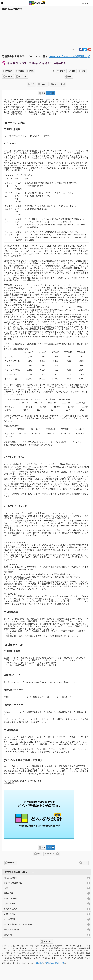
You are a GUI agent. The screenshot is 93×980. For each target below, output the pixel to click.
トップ (85, 863)
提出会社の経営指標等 (13, 883)
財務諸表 (9, 71)
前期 (44, 93)
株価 (70, 76)
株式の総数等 (9, 919)
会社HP (62, 71)
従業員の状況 (9, 904)
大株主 (21, 71)
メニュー (44, 84)
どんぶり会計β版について (55, 963)
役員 (32, 71)
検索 (73, 71)
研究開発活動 (9, 914)
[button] (87, 4)
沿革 (33, 84)
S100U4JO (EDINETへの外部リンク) (70, 56)
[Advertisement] (46, 28)
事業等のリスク (10, 909)
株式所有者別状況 (11, 930)
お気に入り (23, 76)
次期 (50, 93)
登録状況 (9, 76)
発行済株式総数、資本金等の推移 (18, 924)
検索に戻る (12, 863)
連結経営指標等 (10, 878)
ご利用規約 (39, 963)
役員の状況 (9, 935)
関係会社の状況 (57, 84)
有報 (83, 71)
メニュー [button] (2, 3)
